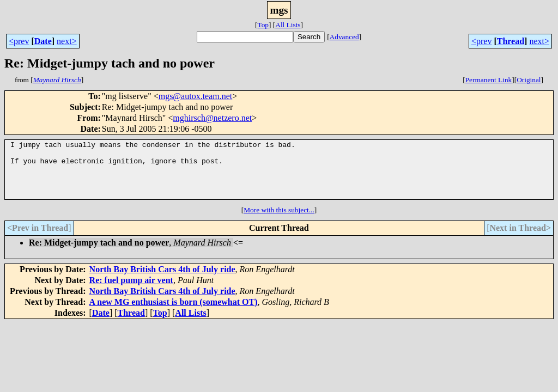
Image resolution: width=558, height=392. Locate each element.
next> (67, 41)
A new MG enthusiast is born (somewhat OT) (174, 313)
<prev (19, 41)
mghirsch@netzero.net (212, 118)
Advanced (344, 37)
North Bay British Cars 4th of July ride (162, 281)
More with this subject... (279, 221)
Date (43, 41)
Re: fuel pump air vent (131, 292)
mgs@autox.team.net (196, 96)
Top (263, 25)
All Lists (288, 25)
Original (529, 80)
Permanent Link (489, 80)
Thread (511, 41)
